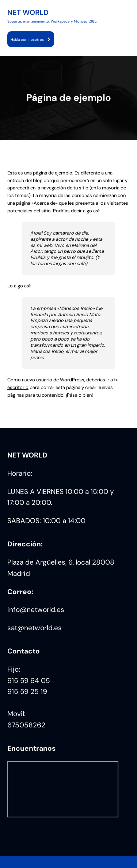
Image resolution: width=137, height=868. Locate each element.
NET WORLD (28, 13)
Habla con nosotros (27, 40)
